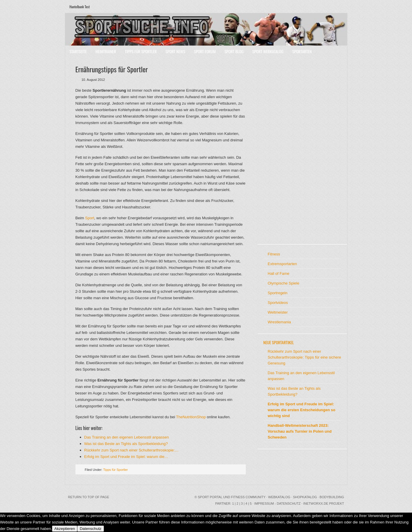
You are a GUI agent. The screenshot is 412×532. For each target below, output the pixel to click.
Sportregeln (278, 293)
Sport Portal (210, 497)
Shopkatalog (305, 497)
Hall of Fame (279, 273)
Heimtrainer (106, 51)
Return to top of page (89, 497)
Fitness (274, 254)
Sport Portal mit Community (206, 29)
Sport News (175, 51)
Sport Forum (205, 51)
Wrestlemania (279, 322)
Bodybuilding (332, 497)
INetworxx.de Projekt (324, 503)
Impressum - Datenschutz (277, 503)
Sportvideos (278, 303)
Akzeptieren (65, 529)
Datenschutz (90, 529)
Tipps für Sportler (141, 51)
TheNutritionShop (191, 417)
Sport (90, 218)
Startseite (78, 51)
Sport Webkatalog (268, 51)
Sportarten (302, 51)
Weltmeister (278, 312)
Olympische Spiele (284, 283)
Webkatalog (279, 497)
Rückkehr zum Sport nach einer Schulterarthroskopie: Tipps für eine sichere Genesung (305, 357)
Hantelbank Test (80, 7)
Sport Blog (234, 51)
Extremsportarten (282, 264)
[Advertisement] (281, 150)
